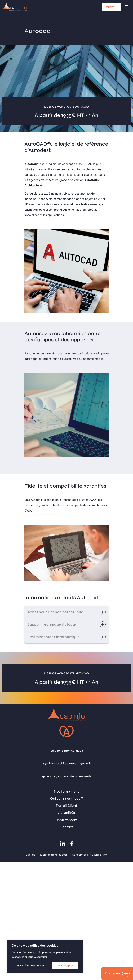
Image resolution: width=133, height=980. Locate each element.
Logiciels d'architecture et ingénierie (66, 763)
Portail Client (67, 806)
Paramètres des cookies (31, 966)
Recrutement (66, 820)
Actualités (67, 813)
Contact (67, 827)
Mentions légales (51, 855)
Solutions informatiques (67, 751)
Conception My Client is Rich (90, 855)
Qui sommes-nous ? (67, 799)
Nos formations (67, 791)
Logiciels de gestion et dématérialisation (66, 776)
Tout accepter (65, 966)
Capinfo (31, 855)
